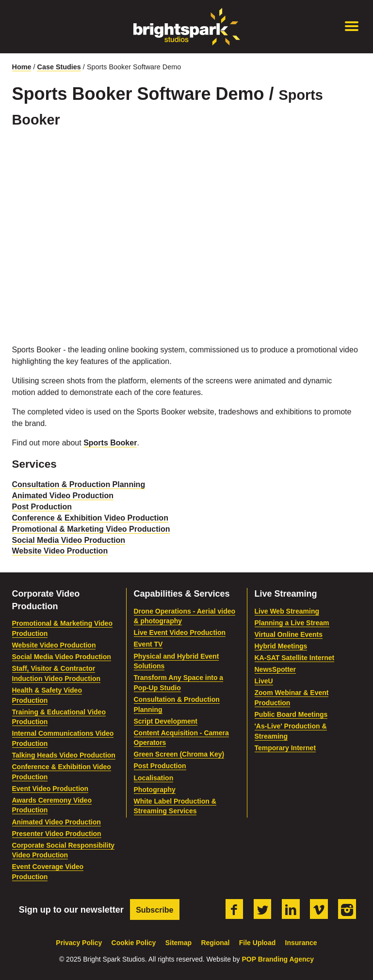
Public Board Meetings (291, 714)
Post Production (42, 507)
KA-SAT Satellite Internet (295, 658)
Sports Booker (110, 443)
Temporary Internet (285, 748)
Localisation (154, 778)
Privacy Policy (79, 943)
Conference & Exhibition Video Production (90, 518)
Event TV (148, 644)
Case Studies (59, 67)
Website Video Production (60, 551)
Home (22, 67)
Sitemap (178, 943)
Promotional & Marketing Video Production (91, 529)
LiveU (264, 681)
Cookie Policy (134, 943)
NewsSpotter (276, 669)
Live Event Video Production (180, 632)
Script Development (166, 721)
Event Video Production (50, 789)
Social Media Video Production (69, 540)
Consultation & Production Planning (79, 484)
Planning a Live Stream (292, 623)
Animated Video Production (63, 496)
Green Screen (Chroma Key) (179, 754)
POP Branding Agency (278, 959)
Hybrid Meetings (281, 646)
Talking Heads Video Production (64, 755)
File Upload (257, 943)
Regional (215, 943)
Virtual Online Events (289, 634)
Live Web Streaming (287, 611)
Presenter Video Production (57, 834)
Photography (155, 790)
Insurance (301, 943)
